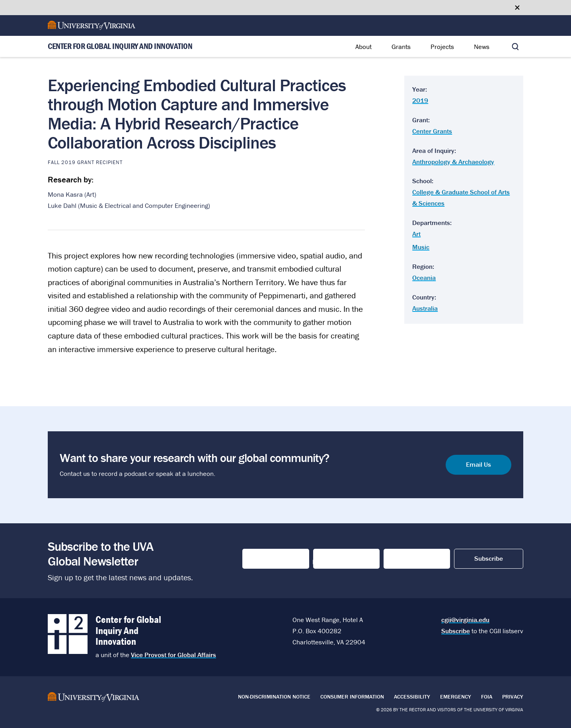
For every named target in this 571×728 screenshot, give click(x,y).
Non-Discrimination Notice (274, 697)
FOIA (487, 697)
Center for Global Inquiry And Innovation (120, 47)
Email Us (478, 465)
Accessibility (412, 697)
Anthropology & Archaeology (453, 162)
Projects (442, 47)
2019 (420, 100)
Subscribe (456, 631)
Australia (425, 308)
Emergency (456, 697)
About (363, 47)
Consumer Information (352, 697)
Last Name (331, 559)
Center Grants (432, 131)
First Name (261, 559)
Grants (401, 47)
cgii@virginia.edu (465, 620)
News (482, 47)
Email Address (409, 559)
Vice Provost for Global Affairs (173, 655)
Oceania (424, 278)
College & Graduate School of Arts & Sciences (461, 198)
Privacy (513, 697)
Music (421, 247)
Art (416, 234)
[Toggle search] (515, 47)
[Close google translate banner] (517, 8)
